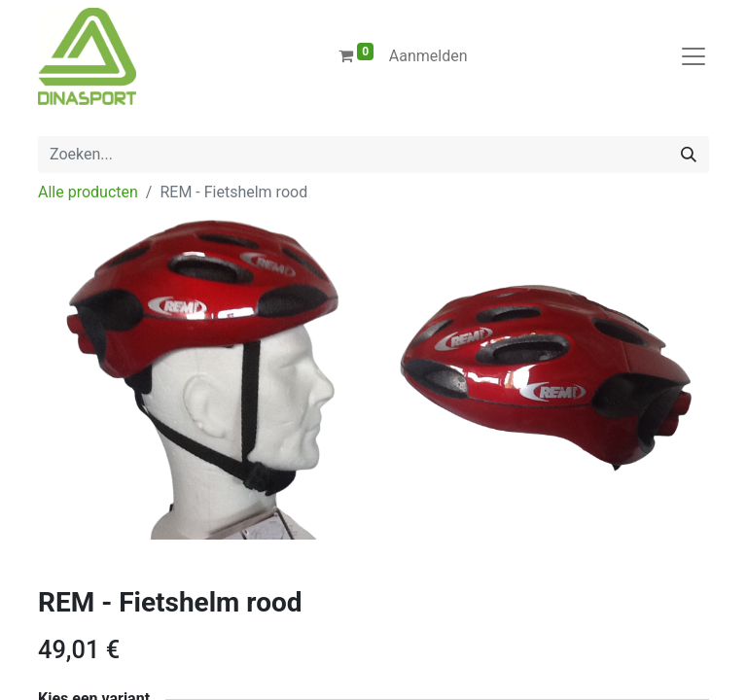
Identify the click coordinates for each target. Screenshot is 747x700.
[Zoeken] (689, 155)
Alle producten (88, 192)
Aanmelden (428, 56)
